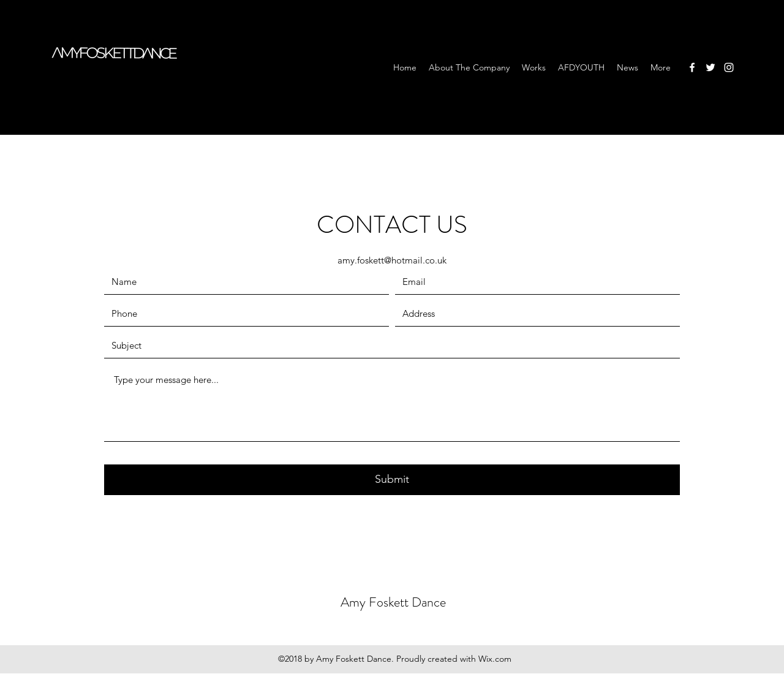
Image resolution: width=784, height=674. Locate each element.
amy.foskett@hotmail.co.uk (392, 260)
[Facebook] (692, 67)
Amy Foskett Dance (393, 602)
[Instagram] (729, 67)
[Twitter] (710, 67)
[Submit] (392, 480)
